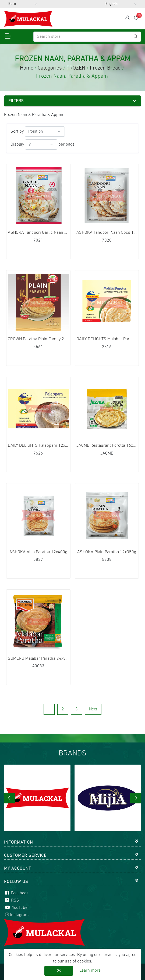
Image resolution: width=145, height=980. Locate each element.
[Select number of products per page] (41, 145)
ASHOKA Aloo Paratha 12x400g (38, 552)
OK (59, 971)
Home (27, 68)
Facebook (16, 893)
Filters (16, 101)
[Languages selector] (121, 4)
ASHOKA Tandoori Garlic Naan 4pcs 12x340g (38, 233)
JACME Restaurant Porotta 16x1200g (107, 446)
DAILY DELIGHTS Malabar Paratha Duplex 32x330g (107, 339)
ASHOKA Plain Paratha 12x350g (107, 552)
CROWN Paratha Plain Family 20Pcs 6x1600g (38, 339)
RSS (12, 900)
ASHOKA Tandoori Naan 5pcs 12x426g (107, 233)
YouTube (16, 908)
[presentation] (9, 798)
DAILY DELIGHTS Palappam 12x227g (38, 446)
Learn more (90, 971)
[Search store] (87, 37)
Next (93, 709)
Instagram (16, 915)
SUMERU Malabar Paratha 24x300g (38, 659)
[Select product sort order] (45, 132)
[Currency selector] (23, 4)
